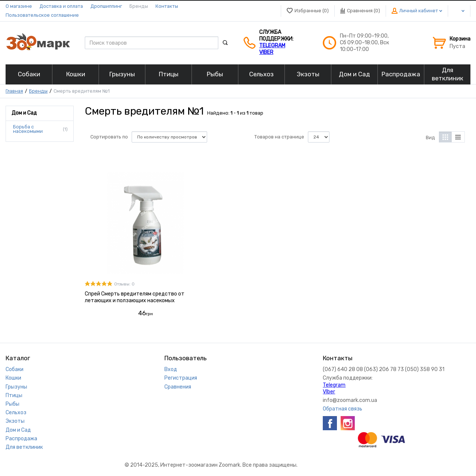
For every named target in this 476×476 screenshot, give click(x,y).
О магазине (19, 6)
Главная (14, 91)
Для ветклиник (24, 447)
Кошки (13, 378)
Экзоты (15, 421)
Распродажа (21, 439)
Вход (171, 369)
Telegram (272, 46)
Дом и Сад (18, 430)
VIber (266, 52)
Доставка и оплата (61, 6)
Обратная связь (342, 409)
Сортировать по (109, 137)
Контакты (167, 6)
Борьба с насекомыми (28, 129)
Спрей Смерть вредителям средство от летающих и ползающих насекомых (135, 297)
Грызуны (16, 387)
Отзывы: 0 (124, 284)
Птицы (14, 395)
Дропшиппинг (106, 6)
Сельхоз (16, 413)
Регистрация (181, 378)
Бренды (139, 6)
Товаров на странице (279, 137)
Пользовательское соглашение (42, 15)
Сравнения (178, 387)
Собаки (15, 369)
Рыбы (12, 404)
